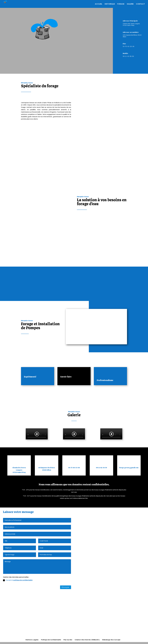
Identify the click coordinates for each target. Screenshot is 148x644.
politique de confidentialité (23, 580)
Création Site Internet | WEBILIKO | (87, 640)
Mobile (125, 53)
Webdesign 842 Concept (111, 640)
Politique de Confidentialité (51, 640)
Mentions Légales (32, 640)
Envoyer (66, 587)
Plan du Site (68, 640)
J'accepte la (18, 581)
